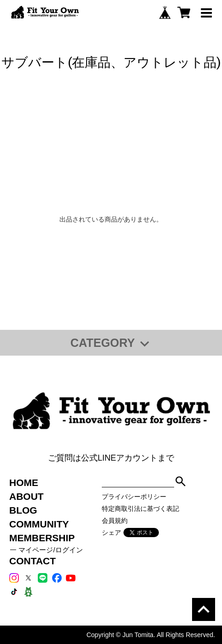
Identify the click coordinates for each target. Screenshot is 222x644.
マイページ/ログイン (50, 550)
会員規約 (115, 521)
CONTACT (32, 561)
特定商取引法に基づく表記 (140, 509)
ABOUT (26, 496)
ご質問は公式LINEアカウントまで (111, 458)
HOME (24, 483)
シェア (111, 533)
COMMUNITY (39, 524)
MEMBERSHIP (42, 538)
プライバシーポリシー (134, 497)
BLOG (23, 510)
